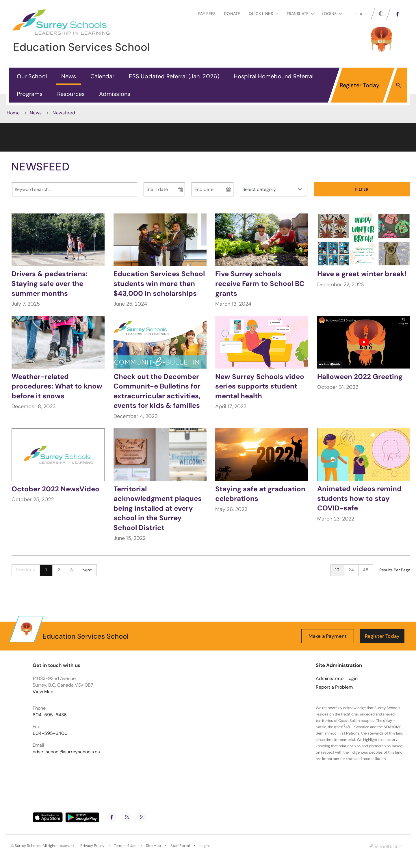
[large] (366, 14)
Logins (205, 846)
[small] (356, 14)
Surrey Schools (28, 846)
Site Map (153, 846)
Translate (300, 14)
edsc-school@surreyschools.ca (66, 752)
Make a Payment (328, 636)
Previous (26, 570)
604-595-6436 (50, 715)
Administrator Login (337, 679)
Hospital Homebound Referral (274, 76)
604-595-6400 (50, 733)
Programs (30, 94)
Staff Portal (180, 846)
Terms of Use (125, 846)
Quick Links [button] (263, 14)
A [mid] (361, 14)
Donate (232, 14)
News (69, 76)
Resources (71, 94)
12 (337, 570)
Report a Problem (334, 687)
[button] (399, 85)
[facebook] (398, 14)
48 (366, 570)
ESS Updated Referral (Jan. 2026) (174, 76)
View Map (43, 692)
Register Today (360, 85)
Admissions (115, 94)
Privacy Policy (92, 846)
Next (87, 570)
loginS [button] (332, 14)
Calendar (103, 76)
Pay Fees (207, 14)
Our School (32, 76)
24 (351, 570)
